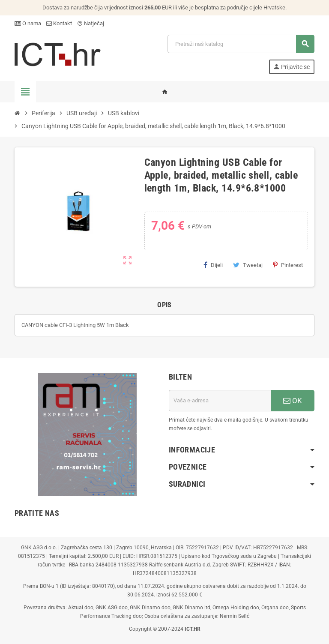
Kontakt (59, 23)
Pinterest (288, 265)
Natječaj (91, 23)
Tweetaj (248, 265)
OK (293, 401)
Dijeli (213, 265)
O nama (28, 23)
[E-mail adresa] (220, 401)
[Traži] (241, 44)
